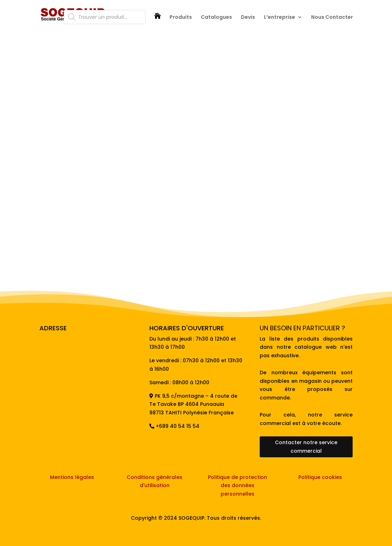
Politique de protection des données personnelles (238, 486)
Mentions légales (72, 477)
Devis (248, 18)
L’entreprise (280, 18)
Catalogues (216, 18)
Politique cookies (320, 477)
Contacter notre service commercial (306, 447)
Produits (181, 18)
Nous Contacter (332, 18)
